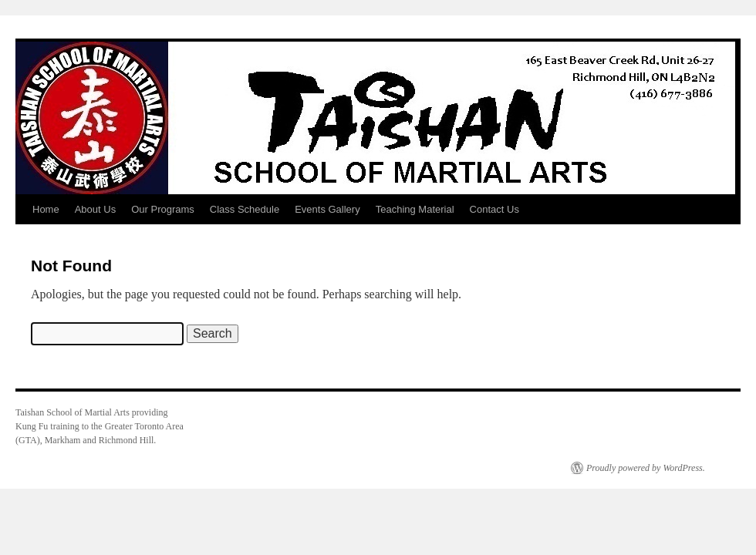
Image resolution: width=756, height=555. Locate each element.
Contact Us (494, 209)
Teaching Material (415, 209)
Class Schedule (245, 209)
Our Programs (163, 209)
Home (46, 209)
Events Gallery (327, 209)
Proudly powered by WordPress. (646, 468)
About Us (95, 209)
